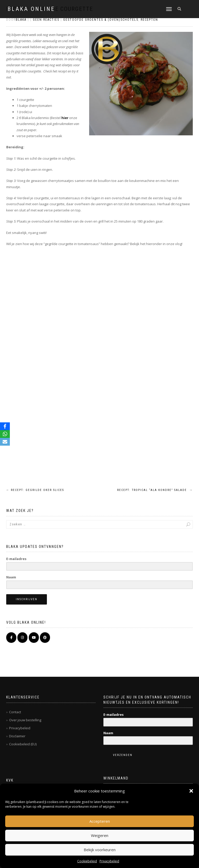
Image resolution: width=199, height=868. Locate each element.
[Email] (5, 442)
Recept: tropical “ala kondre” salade (155, 490)
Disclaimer (17, 736)
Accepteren (100, 821)
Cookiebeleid (87, 861)
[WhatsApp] (5, 434)
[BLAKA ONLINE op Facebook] (11, 638)
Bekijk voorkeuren (100, 850)
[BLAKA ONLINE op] (56, 637)
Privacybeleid (109, 861)
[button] (191, 791)
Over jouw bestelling (25, 720)
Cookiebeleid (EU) (23, 744)
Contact (15, 712)
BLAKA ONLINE (31, 9)
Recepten (149, 20)
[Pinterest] (45, 638)
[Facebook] (5, 426)
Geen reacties (46, 20)
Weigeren (100, 835)
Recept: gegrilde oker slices (35, 490)
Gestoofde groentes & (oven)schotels (101, 20)
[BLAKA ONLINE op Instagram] (22, 638)
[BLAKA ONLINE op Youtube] (34, 638)
